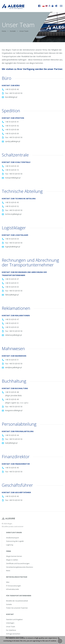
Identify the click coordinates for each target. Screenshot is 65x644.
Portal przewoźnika (49, 6)
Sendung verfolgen (56, 6)
